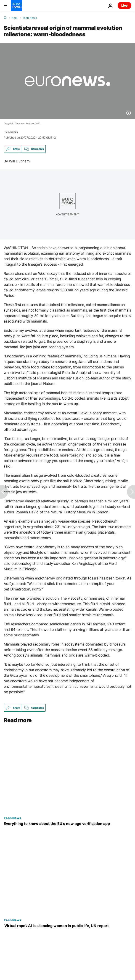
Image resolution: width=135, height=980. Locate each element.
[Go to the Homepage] (16, 6)
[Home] (5, 18)
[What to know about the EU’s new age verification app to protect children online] (67, 824)
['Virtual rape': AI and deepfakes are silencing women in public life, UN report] (67, 926)
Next (14, 18)
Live (124, 5)
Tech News (30, 18)
